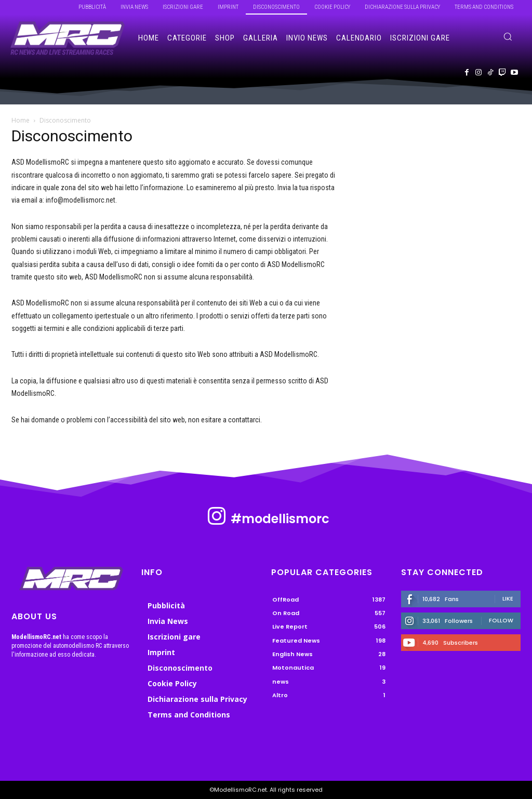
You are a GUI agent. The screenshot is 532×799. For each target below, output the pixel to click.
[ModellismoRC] (68, 38)
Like (508, 598)
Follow (501, 620)
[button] (508, 36)
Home (21, 120)
